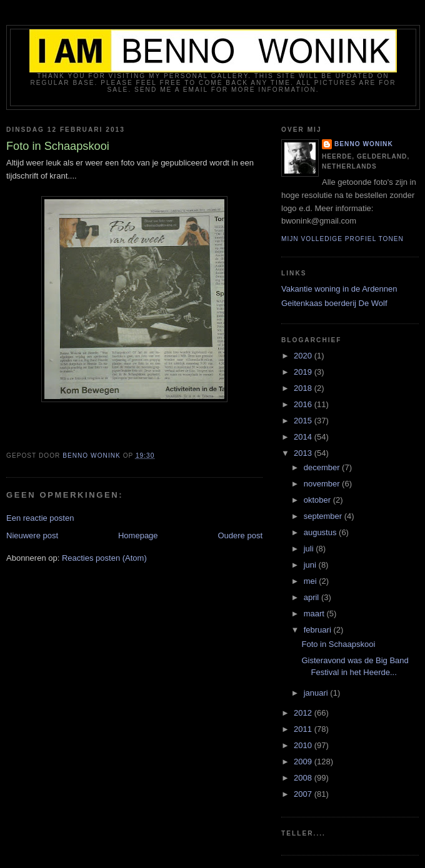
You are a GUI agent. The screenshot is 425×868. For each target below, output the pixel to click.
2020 (304, 356)
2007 (304, 794)
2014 (304, 437)
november (323, 484)
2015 (304, 421)
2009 (304, 762)
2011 (304, 729)
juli (310, 549)
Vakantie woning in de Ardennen (339, 289)
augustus (321, 532)
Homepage (138, 535)
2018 (304, 388)
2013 (304, 453)
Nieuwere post (32, 535)
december (323, 467)
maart (315, 614)
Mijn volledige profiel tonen (342, 239)
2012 (304, 713)
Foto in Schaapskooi (338, 644)
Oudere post (240, 535)
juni (311, 565)
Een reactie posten (40, 518)
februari (319, 630)
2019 (304, 372)
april (312, 597)
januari (317, 693)
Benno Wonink (364, 144)
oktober (318, 500)
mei (312, 581)
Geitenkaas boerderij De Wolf (334, 303)
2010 (304, 745)
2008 (304, 778)
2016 (304, 404)
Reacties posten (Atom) (104, 558)
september (324, 516)
